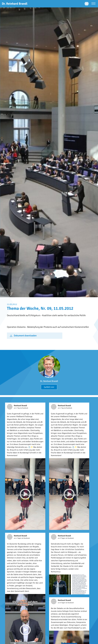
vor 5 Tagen (62, 538)
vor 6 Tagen (62, 603)
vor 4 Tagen (18, 538)
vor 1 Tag (17, 408)
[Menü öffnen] (93, 4)
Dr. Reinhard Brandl (49, 381)
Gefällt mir (49, 387)
